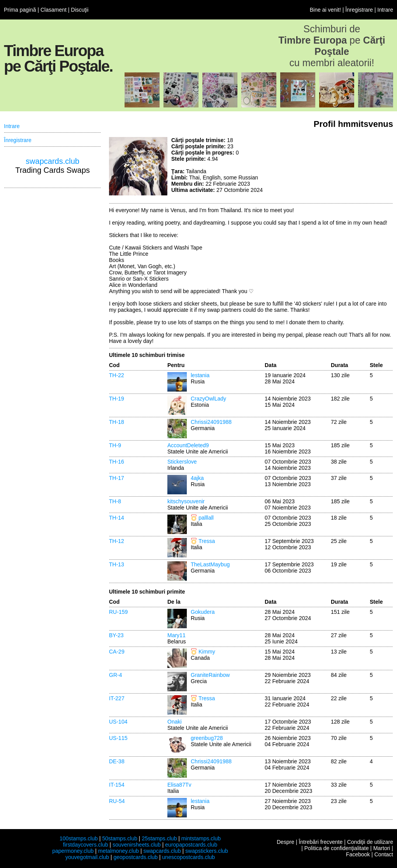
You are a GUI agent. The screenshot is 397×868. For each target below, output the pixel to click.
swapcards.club (53, 161)
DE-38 (117, 761)
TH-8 (115, 501)
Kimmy (207, 652)
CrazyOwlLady (208, 399)
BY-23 (116, 635)
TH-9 (115, 445)
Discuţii (80, 10)
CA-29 (117, 652)
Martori (382, 848)
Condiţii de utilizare (370, 842)
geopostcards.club (136, 857)
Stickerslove (182, 462)
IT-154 (117, 785)
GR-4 (115, 675)
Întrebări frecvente (321, 842)
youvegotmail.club (87, 857)
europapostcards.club (191, 845)
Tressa (207, 541)
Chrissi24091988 (211, 422)
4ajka (197, 478)
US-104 (118, 722)
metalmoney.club (119, 851)
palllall (206, 518)
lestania (200, 375)
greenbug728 (207, 738)
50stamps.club (119, 838)
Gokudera (203, 612)
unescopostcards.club (189, 857)
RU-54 (117, 801)
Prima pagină (20, 10)
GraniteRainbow (210, 675)
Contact (384, 854)
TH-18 (117, 422)
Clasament (54, 10)
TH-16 (117, 462)
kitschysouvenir (186, 501)
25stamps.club (159, 838)
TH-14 (117, 518)
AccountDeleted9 (188, 445)
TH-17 (117, 478)
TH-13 (117, 564)
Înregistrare (359, 10)
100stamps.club (79, 838)
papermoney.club (73, 851)
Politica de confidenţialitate (337, 848)
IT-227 (117, 698)
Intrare (385, 10)
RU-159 (118, 612)
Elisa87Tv (179, 785)
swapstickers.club (207, 851)
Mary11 (177, 635)
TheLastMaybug (210, 564)
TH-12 (117, 541)
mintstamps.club (201, 838)
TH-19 (117, 399)
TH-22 (117, 375)
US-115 (118, 738)
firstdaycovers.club (86, 845)
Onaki (175, 722)
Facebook (358, 854)
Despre (285, 842)
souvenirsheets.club (137, 845)
